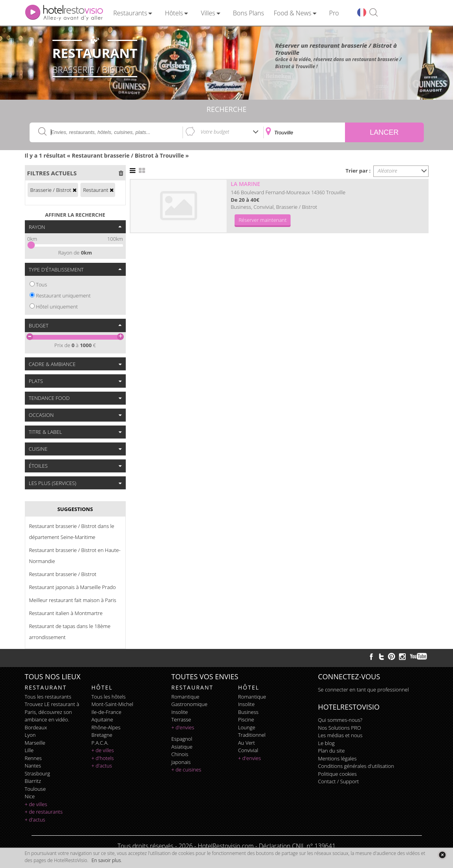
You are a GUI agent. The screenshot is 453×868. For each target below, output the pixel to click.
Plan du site (332, 751)
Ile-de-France (106, 712)
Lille (29, 750)
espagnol (182, 739)
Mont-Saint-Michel (112, 704)
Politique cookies (337, 774)
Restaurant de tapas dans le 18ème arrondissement (70, 632)
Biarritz (33, 781)
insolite (180, 712)
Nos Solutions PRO (340, 728)
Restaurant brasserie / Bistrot (63, 574)
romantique (185, 697)
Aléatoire (388, 171)
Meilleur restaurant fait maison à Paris (73, 600)
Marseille (35, 743)
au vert (247, 743)
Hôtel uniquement (57, 307)
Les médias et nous (340, 735)
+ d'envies (183, 727)
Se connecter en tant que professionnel (364, 690)
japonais (181, 762)
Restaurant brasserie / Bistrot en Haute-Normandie (75, 556)
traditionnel (252, 735)
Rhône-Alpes (106, 727)
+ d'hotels (103, 758)
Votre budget (215, 132)
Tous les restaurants (48, 697)
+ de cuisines (186, 769)
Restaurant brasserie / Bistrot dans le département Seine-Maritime (72, 532)
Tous (41, 284)
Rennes (33, 758)
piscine (246, 719)
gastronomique (190, 704)
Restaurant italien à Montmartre (66, 613)
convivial (248, 750)
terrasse (181, 719)
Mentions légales (337, 758)
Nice (30, 796)
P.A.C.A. (100, 743)
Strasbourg (37, 773)
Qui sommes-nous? (340, 720)
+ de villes (36, 804)
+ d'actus (35, 820)
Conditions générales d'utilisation (356, 766)
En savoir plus (106, 860)
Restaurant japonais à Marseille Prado (73, 587)
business (248, 712)
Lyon (30, 735)
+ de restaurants (44, 812)
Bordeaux (36, 727)
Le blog (326, 743)
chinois (180, 754)
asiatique (182, 747)
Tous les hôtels (109, 697)
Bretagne (102, 735)
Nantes (33, 766)
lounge (247, 727)
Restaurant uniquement (63, 296)
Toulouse (35, 789)
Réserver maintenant (263, 220)
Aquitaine (102, 719)
